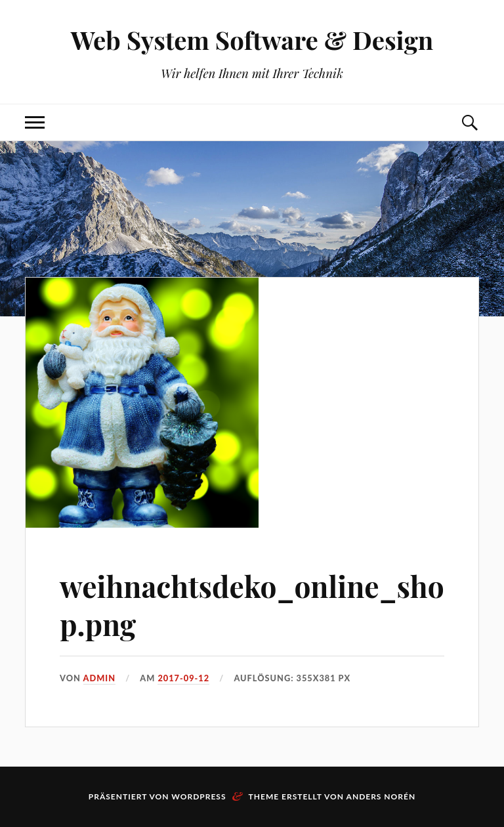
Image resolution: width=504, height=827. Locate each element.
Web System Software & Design (252, 40)
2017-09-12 (183, 678)
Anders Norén (381, 796)
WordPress (199, 796)
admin (100, 678)
